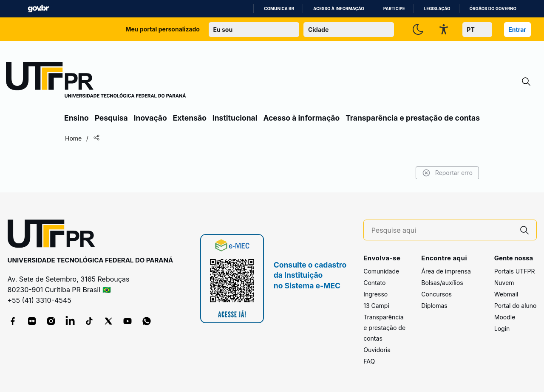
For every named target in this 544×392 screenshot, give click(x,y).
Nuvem (504, 283)
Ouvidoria (377, 350)
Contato (374, 283)
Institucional (235, 118)
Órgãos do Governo (493, 9)
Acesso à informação (339, 9)
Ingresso (375, 294)
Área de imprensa (446, 271)
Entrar (517, 30)
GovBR (38, 9)
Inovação (150, 118)
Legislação (437, 9)
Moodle (505, 317)
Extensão (190, 118)
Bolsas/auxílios (442, 283)
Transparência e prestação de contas (413, 118)
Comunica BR (279, 9)
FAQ (369, 361)
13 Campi (376, 306)
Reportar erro (447, 173)
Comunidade (381, 271)
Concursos (436, 294)
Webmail (506, 294)
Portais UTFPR (515, 271)
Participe (394, 9)
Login (502, 329)
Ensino (76, 118)
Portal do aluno (516, 306)
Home (73, 138)
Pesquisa (111, 118)
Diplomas (434, 306)
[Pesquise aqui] (442, 230)
